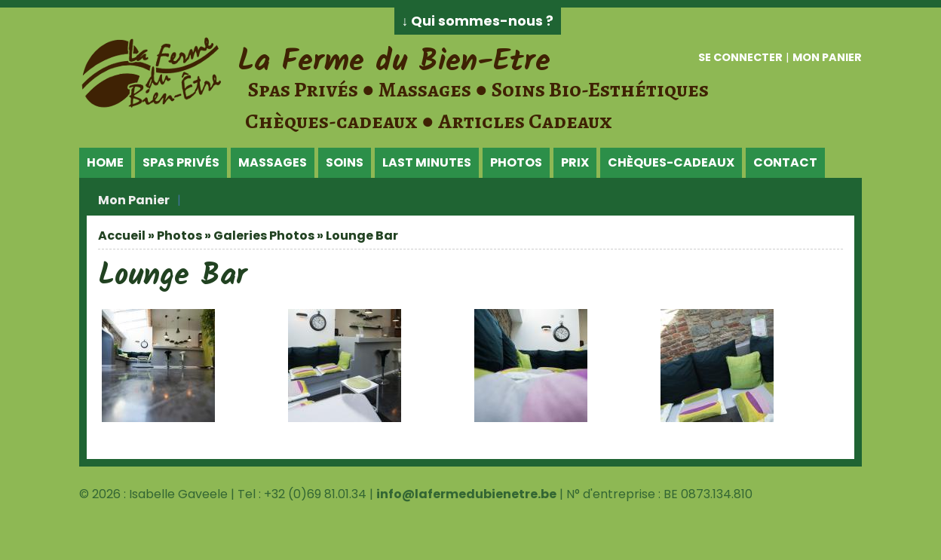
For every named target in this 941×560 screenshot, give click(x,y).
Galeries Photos (264, 236)
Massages (273, 162)
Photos (516, 162)
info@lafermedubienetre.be (466, 494)
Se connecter (740, 57)
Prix (575, 162)
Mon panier (827, 57)
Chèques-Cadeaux (671, 162)
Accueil (122, 236)
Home (105, 162)
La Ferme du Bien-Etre (394, 62)
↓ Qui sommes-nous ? (478, 21)
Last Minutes (427, 162)
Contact (785, 162)
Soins (345, 162)
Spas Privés (181, 162)
